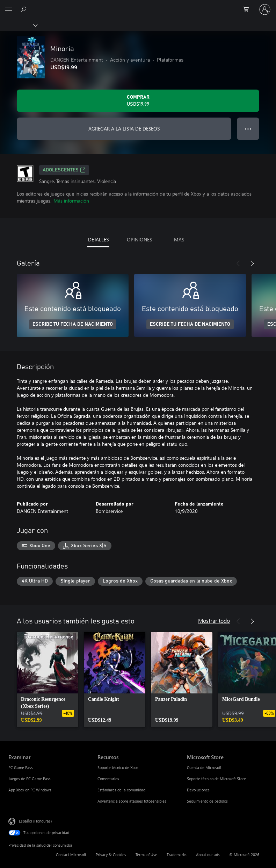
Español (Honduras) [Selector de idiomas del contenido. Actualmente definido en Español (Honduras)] (35, 821)
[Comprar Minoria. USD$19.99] (138, 101)
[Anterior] (238, 263)
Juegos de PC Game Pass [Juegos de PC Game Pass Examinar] (30, 779)
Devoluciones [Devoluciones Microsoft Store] (198, 790)
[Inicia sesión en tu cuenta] (265, 9)
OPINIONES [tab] (139, 239)
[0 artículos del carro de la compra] (248, 9)
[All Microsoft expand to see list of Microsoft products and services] (9, 9)
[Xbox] (18, 25)
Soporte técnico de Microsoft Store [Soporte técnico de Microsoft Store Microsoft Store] (216, 779)
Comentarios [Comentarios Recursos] (108, 779)
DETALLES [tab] (98, 239)
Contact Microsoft (71, 855)
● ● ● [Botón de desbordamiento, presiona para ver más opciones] (248, 129)
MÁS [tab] (179, 239)
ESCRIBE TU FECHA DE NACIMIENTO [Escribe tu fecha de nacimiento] (73, 324)
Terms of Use (146, 855)
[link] (48, 679)
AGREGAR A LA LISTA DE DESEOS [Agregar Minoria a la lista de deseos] (124, 129)
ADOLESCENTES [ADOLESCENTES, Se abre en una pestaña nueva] (64, 170)
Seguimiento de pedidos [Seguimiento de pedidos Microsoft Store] (207, 801)
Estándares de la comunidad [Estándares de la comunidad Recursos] (121, 790)
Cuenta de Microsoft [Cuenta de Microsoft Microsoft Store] (204, 767)
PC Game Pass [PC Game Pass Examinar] (21, 767)
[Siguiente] (252, 263)
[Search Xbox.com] (24, 9)
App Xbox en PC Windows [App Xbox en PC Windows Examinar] (30, 790)
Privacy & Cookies (111, 855)
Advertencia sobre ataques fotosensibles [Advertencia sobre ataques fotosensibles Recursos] (132, 801)
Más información (71, 201)
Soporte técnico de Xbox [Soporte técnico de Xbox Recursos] (118, 767)
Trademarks (177, 855)
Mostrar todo (214, 620)
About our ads (208, 855)
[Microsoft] (138, 5)
